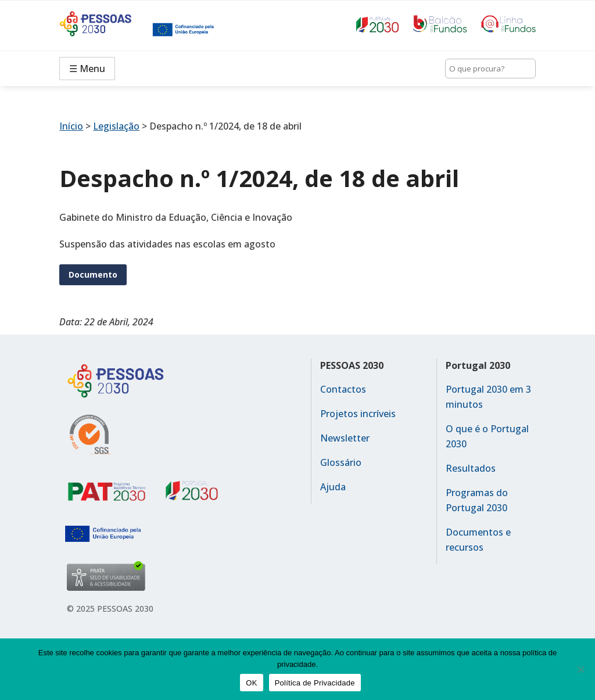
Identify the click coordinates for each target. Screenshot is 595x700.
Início (71, 126)
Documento (93, 274)
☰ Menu (87, 69)
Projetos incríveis (358, 414)
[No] (580, 669)
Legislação (116, 126)
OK (251, 683)
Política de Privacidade (315, 683)
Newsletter (345, 438)
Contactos (343, 389)
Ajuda (333, 487)
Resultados (471, 468)
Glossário (341, 462)
